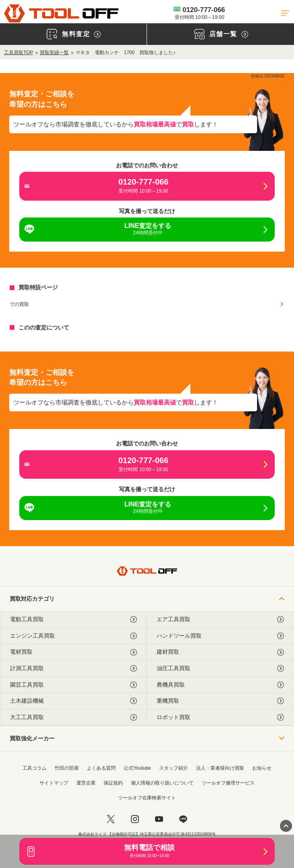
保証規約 (113, 783)
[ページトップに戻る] (286, 826)
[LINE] (183, 819)
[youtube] (159, 819)
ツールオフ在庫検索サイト (147, 798)
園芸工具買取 (73, 685)
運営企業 (86, 783)
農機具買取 (220, 685)
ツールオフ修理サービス (228, 783)
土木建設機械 (73, 701)
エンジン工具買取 (73, 636)
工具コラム (35, 768)
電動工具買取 (73, 619)
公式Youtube (137, 768)
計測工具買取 (73, 668)
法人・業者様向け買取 (220, 768)
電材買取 (73, 652)
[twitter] (111, 819)
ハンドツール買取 (220, 636)
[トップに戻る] (61, 13)
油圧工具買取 (220, 668)
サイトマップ (54, 783)
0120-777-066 (199, 13)
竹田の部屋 (67, 768)
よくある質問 (101, 768)
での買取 (19, 304)
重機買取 (220, 701)
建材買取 (220, 652)
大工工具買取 (73, 717)
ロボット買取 (220, 717)
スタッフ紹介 (174, 768)
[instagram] (135, 819)
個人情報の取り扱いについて (162, 783)
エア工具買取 (220, 619)
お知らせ (262, 768)
